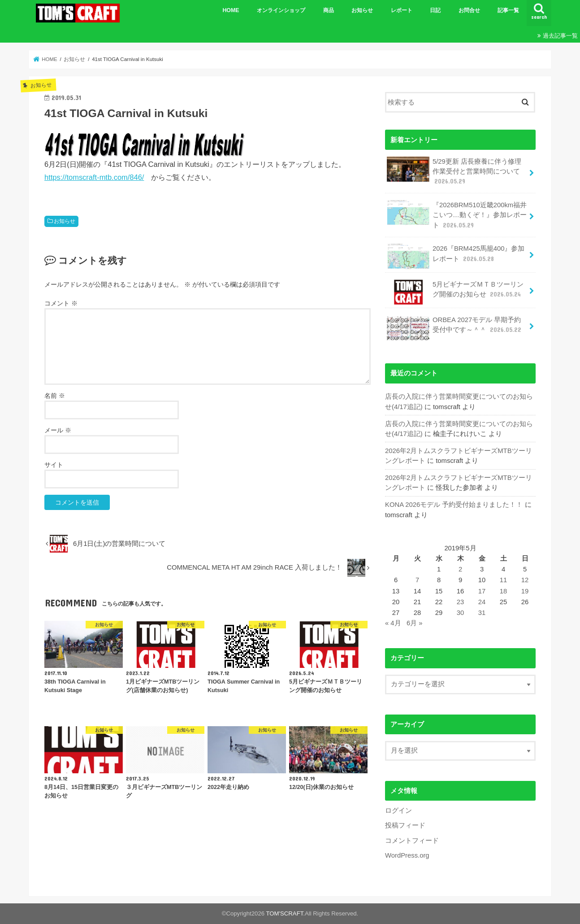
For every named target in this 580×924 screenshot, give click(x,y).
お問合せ (469, 10)
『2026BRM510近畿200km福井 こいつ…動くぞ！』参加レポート (457, 215)
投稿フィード (405, 825)
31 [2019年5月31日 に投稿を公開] (482, 613)
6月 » (415, 623)
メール (58, 430)
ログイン (398, 811)
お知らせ (362, 10)
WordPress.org (407, 855)
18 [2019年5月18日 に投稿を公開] (504, 591)
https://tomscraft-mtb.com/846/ (94, 177)
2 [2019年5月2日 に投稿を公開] (460, 569)
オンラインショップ (281, 10)
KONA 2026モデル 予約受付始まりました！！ (454, 505)
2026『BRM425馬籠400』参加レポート (456, 256)
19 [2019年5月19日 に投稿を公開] (525, 591)
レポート (402, 10)
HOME (231, 10)
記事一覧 (508, 10)
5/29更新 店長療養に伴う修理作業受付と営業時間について (454, 171)
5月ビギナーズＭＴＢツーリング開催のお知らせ (455, 292)
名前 (55, 396)
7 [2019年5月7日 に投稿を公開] (417, 580)
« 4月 (393, 623)
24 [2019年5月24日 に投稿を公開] (482, 602)
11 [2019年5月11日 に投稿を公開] (504, 580)
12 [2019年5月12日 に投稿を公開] (525, 580)
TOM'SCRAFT (285, 913)
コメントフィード (412, 841)
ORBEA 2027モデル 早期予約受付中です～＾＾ (455, 327)
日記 (435, 10)
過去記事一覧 (560, 36)
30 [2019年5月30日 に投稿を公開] (461, 613)
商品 (329, 10)
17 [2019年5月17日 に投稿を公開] (482, 591)
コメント (61, 303)
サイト (54, 465)
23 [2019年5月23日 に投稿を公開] (461, 602)
